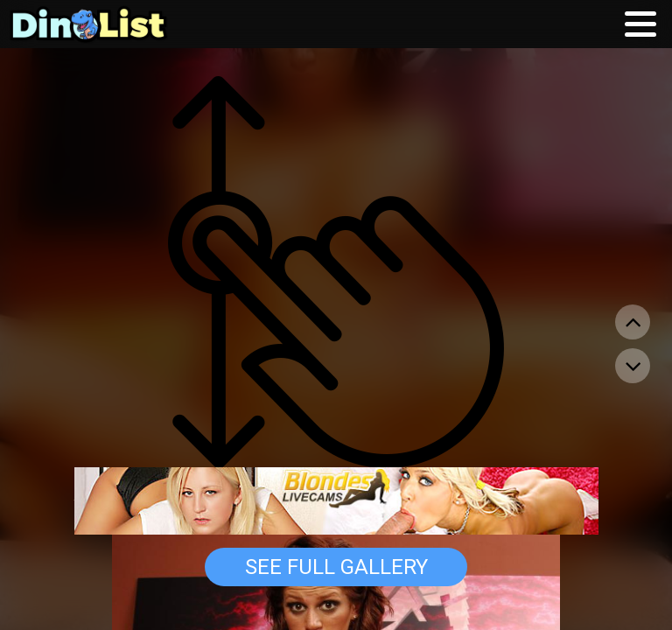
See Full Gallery (336, 567)
